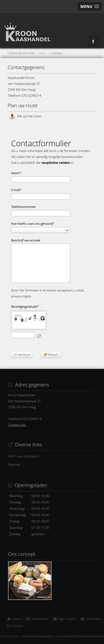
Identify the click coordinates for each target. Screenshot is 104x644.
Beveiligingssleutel (25, 307)
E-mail (16, 190)
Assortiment (40, 619)
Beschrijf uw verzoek (26, 240)
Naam (16, 173)
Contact (18, 626)
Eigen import (67, 619)
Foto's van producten (24, 456)
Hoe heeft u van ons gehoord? (33, 224)
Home (17, 619)
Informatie (93, 619)
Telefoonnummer (24, 207)
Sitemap (14, 464)
